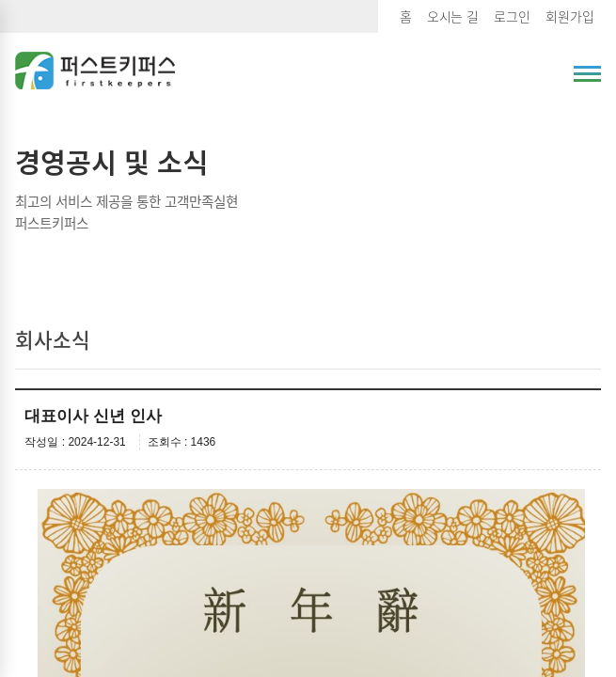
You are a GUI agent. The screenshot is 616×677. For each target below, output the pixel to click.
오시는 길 (453, 16)
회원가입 (570, 16)
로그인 (512, 16)
